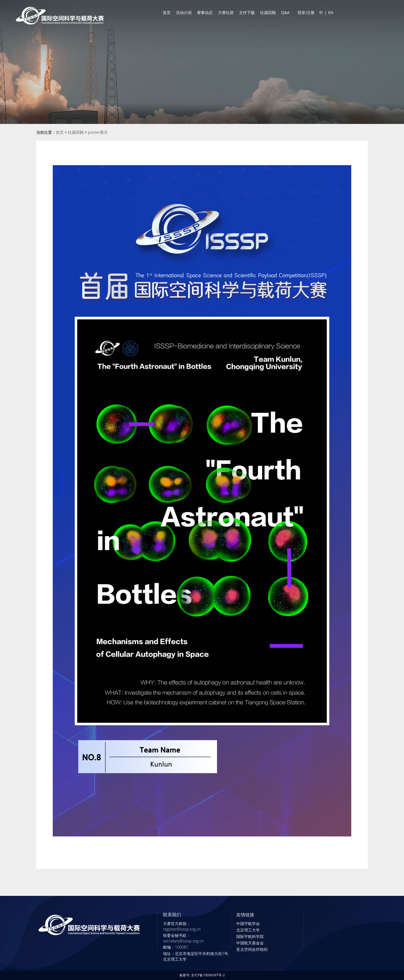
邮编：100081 (176, 947)
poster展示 (98, 132)
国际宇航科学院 (250, 936)
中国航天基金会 (250, 943)
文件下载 (247, 12)
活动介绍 (184, 12)
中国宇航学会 (248, 923)
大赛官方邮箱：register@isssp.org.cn (182, 926)
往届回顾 (268, 12)
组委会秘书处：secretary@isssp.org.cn (183, 938)
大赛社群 (226, 12)
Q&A (285, 12)
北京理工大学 (248, 930)
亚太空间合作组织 (252, 949)
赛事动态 (205, 12)
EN (331, 12)
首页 (167, 12)
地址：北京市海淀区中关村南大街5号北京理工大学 (196, 956)
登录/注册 (306, 12)
